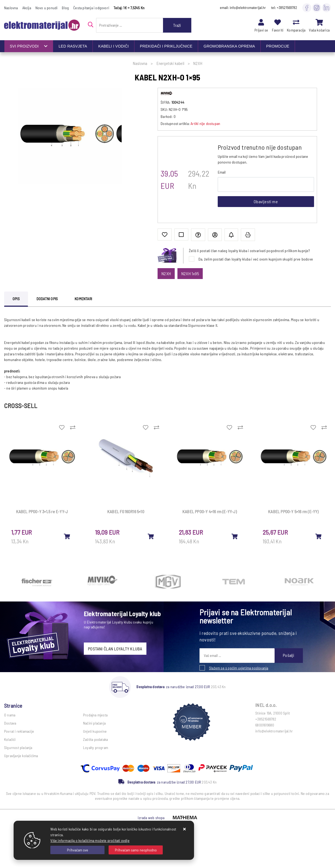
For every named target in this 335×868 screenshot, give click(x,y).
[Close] (77, 850)
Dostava (10, 723)
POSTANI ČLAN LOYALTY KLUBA (115, 649)
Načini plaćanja (94, 723)
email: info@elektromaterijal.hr (243, 7)
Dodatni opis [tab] (47, 299)
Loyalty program (96, 748)
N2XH (166, 273)
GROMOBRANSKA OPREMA (229, 46)
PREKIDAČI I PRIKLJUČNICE (166, 46)
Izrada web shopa (151, 818)
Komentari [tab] (83, 299)
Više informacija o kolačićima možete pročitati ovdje (90, 840)
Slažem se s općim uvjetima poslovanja (239, 668)
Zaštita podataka (95, 739)
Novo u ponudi (47, 8)
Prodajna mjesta (95, 715)
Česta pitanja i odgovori (91, 8)
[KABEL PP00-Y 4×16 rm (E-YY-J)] (235, 536)
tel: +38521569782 (284, 7)
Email (222, 172)
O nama (10, 715)
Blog (65, 8)
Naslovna (11, 8)
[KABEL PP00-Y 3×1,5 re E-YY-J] (67, 536)
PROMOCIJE (278, 46)
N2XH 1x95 (190, 273)
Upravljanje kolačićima (21, 756)
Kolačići (10, 739)
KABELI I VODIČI (113, 46)
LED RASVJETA (73, 46)
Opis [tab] (16, 299)
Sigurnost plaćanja (18, 748)
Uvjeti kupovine (95, 731)
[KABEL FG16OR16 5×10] (151, 536)
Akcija (27, 8)
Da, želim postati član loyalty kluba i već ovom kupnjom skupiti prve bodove (256, 259)
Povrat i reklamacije (19, 731)
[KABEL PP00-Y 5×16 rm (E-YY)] (319, 536)
